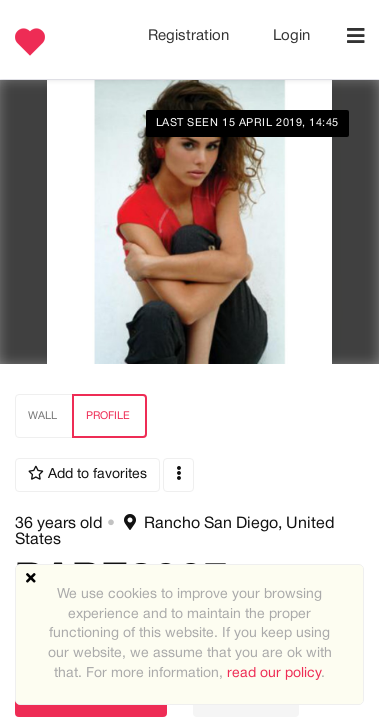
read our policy (274, 673)
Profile (108, 416)
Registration (190, 36)
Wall (42, 416)
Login (291, 36)
